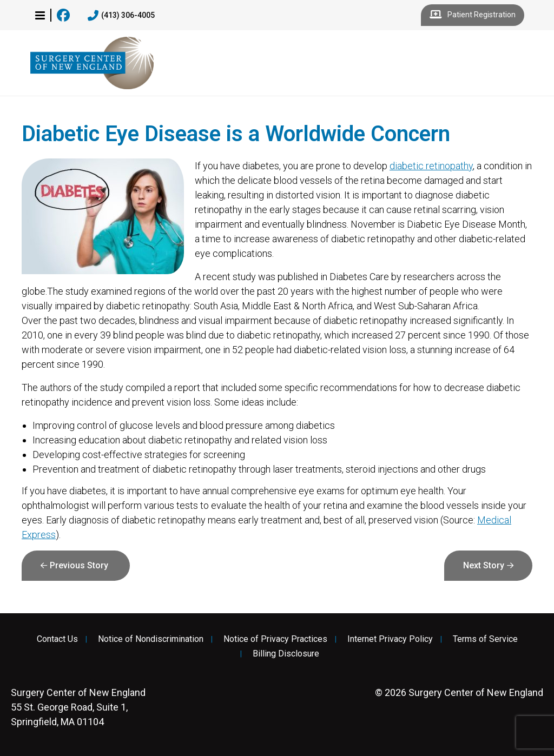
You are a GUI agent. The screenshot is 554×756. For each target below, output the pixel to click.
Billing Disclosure (286, 654)
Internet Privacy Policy (390, 639)
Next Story (484, 565)
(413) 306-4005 (121, 16)
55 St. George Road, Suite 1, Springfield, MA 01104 (78, 707)
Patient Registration (473, 15)
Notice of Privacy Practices (275, 639)
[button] (40, 15)
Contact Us (57, 639)
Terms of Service (485, 639)
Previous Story (79, 565)
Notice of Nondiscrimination (151, 639)
